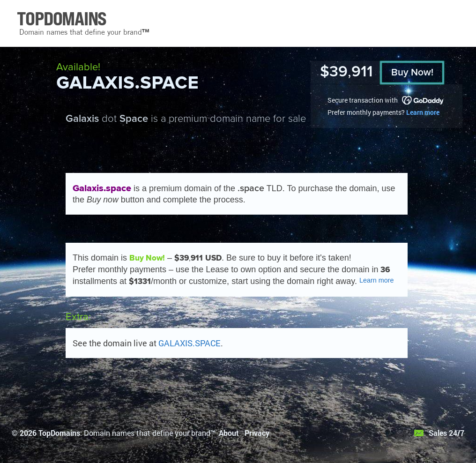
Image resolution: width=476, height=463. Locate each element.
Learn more (423, 112)
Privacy (257, 433)
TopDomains (59, 433)
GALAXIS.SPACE (190, 343)
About (229, 433)
